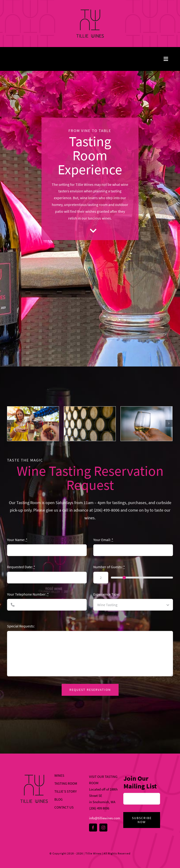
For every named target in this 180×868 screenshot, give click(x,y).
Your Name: (17, 540)
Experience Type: (107, 594)
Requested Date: (21, 567)
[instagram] (103, 828)
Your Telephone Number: (28, 594)
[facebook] (93, 828)
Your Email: (103, 540)
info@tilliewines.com (105, 818)
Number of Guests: (109, 567)
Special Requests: (21, 626)
